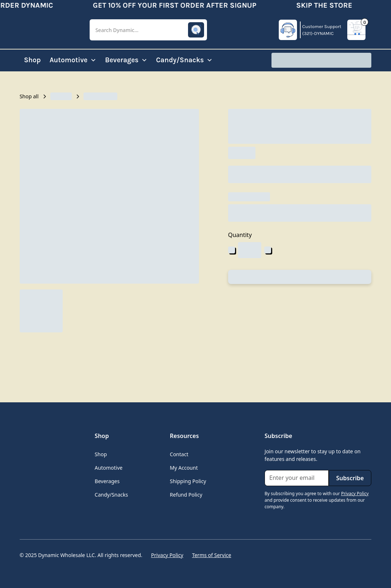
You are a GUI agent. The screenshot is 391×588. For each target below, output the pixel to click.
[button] (148, 30)
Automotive (109, 468)
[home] (49, 30)
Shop (32, 60)
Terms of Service (212, 555)
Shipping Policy (188, 481)
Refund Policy (186, 495)
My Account (184, 468)
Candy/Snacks (111, 495)
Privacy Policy (167, 555)
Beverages (107, 481)
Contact (179, 454)
